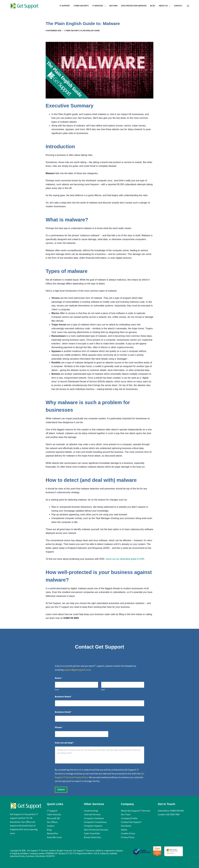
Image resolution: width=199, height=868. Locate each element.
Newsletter (53, 833)
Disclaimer (126, 826)
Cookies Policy (128, 833)
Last (103, 690)
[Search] (188, 6)
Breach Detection (92, 837)
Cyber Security (81, 6)
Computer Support (93, 826)
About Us (165, 6)
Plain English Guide (90, 31)
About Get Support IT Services (136, 811)
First (57, 690)
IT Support (65, 6)
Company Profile (129, 818)
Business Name (64, 697)
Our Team (126, 815)
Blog (153, 6)
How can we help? (65, 743)
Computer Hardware (94, 818)
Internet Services (92, 815)
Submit (61, 790)
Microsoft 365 (53, 818)
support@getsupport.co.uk (77, 670)
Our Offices (52, 822)
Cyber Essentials (92, 833)
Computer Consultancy (95, 822)
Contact (178, 6)
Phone (59, 727)
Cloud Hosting (91, 811)
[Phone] (82, 734)
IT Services (100, 6)
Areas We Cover (54, 837)
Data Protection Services (134, 6)
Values (124, 830)
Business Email (63, 712)
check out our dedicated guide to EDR (125, 559)
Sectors (113, 6)
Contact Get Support (131, 822)
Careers (51, 826)
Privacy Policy (128, 837)
